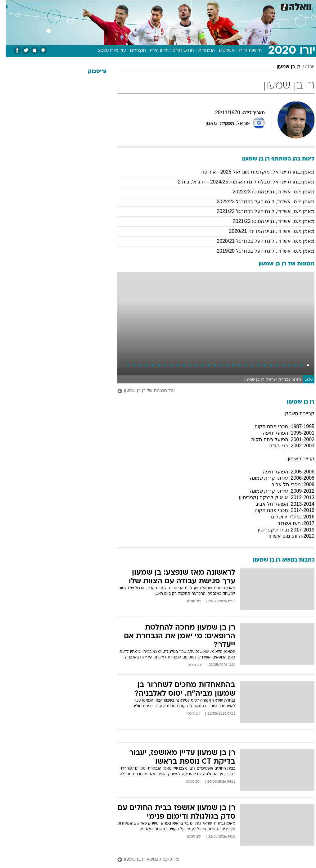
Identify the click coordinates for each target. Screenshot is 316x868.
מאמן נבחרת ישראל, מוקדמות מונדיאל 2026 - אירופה (252, 172)
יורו (305, 67)
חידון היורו (153, 51)
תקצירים (132, 51)
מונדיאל (220, 6)
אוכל (150, 6)
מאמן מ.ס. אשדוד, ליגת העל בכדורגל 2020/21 (260, 241)
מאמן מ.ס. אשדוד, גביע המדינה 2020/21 (266, 231)
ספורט (241, 6)
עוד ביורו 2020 (106, 51)
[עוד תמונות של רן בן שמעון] (210, 391)
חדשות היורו (244, 51)
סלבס (182, 6)
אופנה (70, 6)
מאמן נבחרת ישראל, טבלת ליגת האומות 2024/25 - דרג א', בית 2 (240, 182)
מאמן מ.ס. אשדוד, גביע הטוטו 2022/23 (268, 192)
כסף (166, 6)
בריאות (132, 6)
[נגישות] (9, 8)
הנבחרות (201, 51)
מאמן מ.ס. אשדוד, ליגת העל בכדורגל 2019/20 (260, 251)
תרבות (200, 6)
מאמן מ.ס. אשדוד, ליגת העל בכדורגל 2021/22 (260, 211)
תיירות (113, 6)
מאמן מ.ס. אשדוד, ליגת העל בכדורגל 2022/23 (260, 202)
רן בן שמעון (283, 67)
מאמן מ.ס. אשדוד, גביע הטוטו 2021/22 (268, 221)
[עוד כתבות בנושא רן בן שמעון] (210, 860)
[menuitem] (237, 8)
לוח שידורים (178, 51)
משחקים (221, 51)
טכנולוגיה (91, 6)
